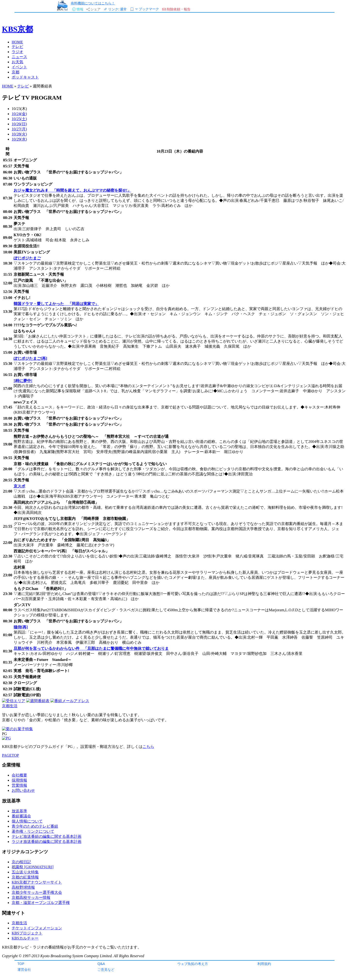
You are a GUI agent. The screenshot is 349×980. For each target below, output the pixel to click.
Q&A (101, 964)
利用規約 (264, 964)
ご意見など (106, 969)
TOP (21, 964)
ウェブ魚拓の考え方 (193, 964)
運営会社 (24, 969)
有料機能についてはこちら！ (93, 3)
